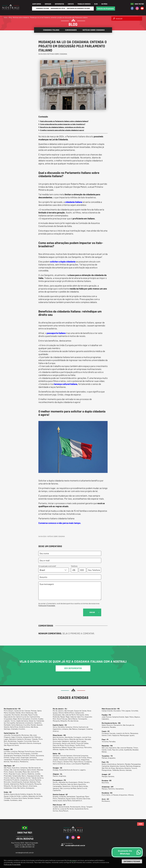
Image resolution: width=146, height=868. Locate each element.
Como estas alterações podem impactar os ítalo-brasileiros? (63, 124)
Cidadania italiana (50, 30)
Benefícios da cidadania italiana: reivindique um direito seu (62, 127)
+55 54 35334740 (25, 838)
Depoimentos (59, 4)
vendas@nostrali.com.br (25, 852)
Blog (96, 4)
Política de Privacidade (47, 605)
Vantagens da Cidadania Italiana (78, 8)
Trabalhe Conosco (84, 4)
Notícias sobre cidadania (93, 30)
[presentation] (55, 613)
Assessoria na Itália (58, 8)
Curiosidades (70, 30)
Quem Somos (37, 4)
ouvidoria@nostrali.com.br (75, 845)
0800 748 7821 (139, 4)
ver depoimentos (73, 668)
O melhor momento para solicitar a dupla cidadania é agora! (62, 130)
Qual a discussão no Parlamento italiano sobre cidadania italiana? (64, 121)
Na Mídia (104, 4)
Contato (71, 4)
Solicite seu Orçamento (106, 9)
